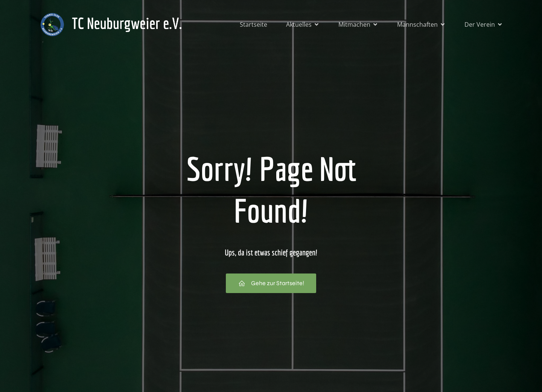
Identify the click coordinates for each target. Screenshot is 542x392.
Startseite (253, 24)
